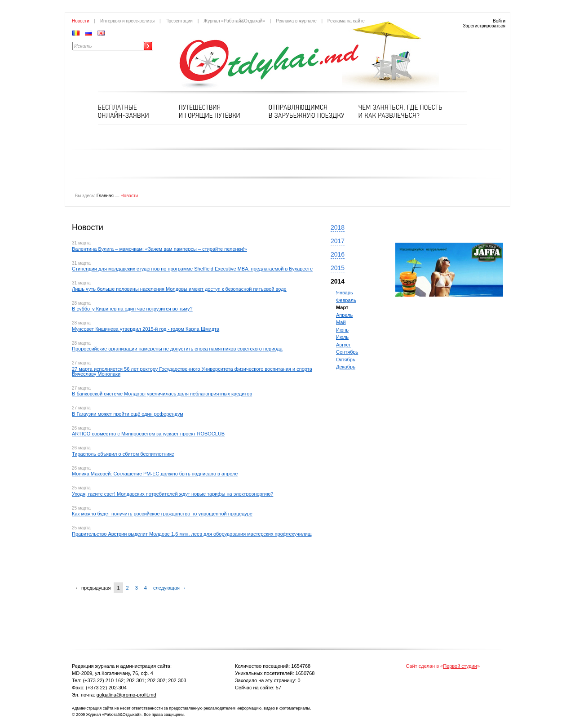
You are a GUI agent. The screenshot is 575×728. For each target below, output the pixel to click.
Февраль (346, 300)
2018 (338, 227)
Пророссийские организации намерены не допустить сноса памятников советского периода (177, 349)
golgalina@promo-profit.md (126, 695)
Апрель (344, 315)
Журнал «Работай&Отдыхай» (234, 21)
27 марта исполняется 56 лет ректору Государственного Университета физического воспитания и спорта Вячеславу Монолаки (192, 371)
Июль (342, 337)
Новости (81, 21)
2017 (338, 241)
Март (342, 307)
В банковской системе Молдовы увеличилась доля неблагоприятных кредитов (162, 394)
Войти (499, 21)
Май (341, 322)
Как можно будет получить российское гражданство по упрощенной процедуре (162, 514)
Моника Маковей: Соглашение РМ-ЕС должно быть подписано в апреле (155, 474)
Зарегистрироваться (484, 26)
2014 (338, 281)
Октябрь (346, 360)
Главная (105, 196)
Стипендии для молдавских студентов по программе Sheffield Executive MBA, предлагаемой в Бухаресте (192, 269)
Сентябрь (347, 352)
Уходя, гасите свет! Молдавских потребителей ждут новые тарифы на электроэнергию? (172, 494)
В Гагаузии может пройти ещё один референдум (128, 414)
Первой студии (460, 666)
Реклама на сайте (346, 21)
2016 (338, 254)
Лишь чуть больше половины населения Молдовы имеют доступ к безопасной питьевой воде (179, 289)
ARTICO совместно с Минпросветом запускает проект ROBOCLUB (148, 434)
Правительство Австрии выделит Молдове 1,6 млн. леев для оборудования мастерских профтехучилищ (192, 534)
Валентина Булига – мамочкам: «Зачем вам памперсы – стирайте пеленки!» (159, 249)
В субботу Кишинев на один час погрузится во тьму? (132, 309)
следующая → (170, 588)
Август (343, 345)
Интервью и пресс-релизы (127, 21)
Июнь (342, 330)
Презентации (179, 21)
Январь (345, 293)
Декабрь (346, 367)
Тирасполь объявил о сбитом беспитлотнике (123, 454)
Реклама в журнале (296, 21)
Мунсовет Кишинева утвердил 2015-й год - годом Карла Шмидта (146, 329)
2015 (338, 268)
